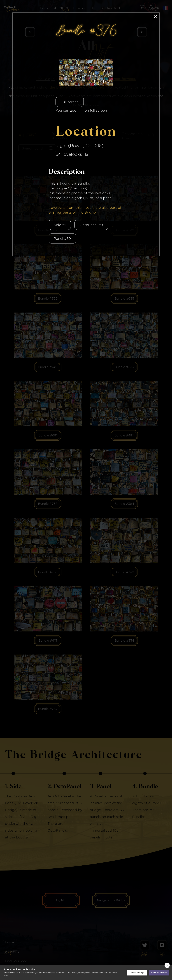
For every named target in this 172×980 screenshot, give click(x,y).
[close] (167, 965)
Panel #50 (62, 238)
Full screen (70, 102)
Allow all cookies (159, 973)
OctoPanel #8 (91, 225)
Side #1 (60, 225)
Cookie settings (137, 973)
